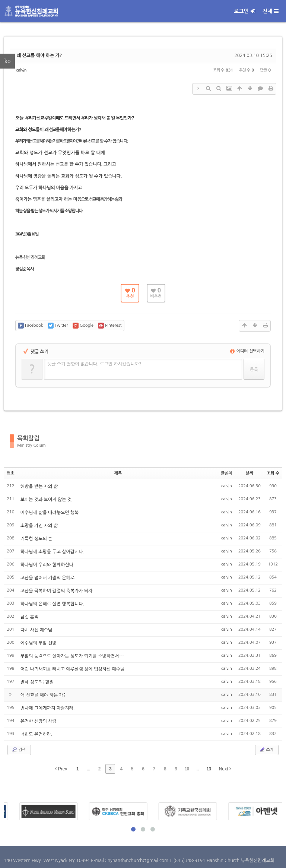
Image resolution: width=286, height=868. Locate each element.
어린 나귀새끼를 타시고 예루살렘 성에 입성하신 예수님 (73, 669)
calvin (21, 70)
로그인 (244, 11)
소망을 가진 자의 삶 (39, 526)
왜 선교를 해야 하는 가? (39, 56)
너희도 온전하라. (36, 734)
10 (187, 769)
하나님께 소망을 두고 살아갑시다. (53, 552)
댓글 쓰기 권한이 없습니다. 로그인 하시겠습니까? (94, 364)
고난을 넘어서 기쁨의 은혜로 (47, 578)
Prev (61, 769)
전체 (271, 11)
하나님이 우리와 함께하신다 (47, 565)
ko (8, 61)
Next (225, 769)
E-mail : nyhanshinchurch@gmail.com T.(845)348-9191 (149, 861)
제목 (118, 473)
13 (209, 769)
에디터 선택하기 (247, 351)
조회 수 (273, 473)
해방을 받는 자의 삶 (39, 487)
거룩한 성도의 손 (36, 539)
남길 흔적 (29, 617)
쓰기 (266, 750)
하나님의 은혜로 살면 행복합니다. (53, 604)
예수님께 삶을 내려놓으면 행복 (50, 513)
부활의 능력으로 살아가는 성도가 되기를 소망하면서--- (72, 656)
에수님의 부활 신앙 (39, 643)
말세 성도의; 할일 (37, 682)
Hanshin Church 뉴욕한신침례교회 (241, 861)
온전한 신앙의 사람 (39, 721)
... (88, 769)
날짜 (250, 473)
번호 (11, 473)
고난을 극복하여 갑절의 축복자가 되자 (57, 591)
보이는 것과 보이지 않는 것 (46, 500)
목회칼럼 (28, 438)
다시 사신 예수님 (36, 630)
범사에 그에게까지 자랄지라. (48, 708)
